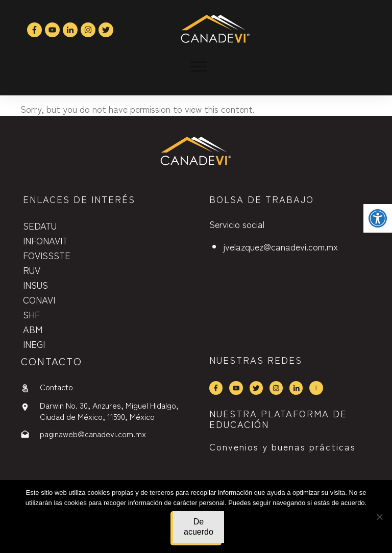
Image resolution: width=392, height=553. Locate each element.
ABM (33, 329)
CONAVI (39, 299)
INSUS (35, 285)
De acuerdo (199, 527)
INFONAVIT (45, 240)
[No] (379, 517)
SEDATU (40, 225)
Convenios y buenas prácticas (283, 446)
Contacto (56, 387)
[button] (378, 218)
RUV (32, 270)
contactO (52, 361)
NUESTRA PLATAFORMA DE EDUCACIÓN (278, 419)
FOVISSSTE (47, 255)
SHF (31, 314)
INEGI (34, 344)
